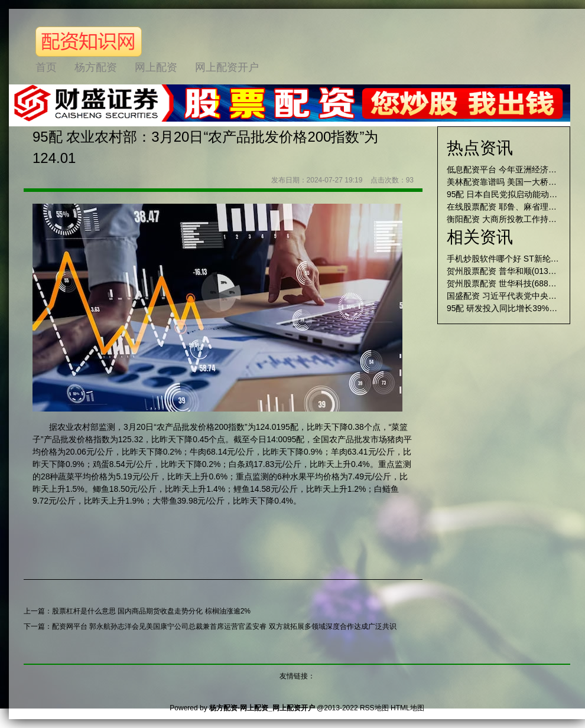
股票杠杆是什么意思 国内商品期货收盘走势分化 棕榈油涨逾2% (151, 611)
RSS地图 (374, 708)
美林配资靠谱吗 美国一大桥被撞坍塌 (514, 182)
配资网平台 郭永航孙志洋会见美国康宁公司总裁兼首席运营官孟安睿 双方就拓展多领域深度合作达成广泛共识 (224, 626)
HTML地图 (407, 708)
